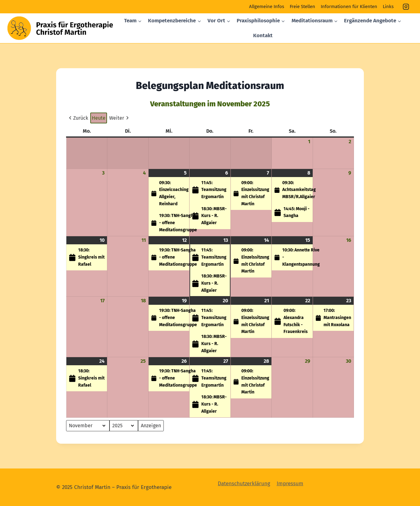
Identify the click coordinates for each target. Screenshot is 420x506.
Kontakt (263, 36)
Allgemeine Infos (267, 7)
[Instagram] (406, 7)
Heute (99, 118)
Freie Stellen (302, 7)
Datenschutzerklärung (244, 484)
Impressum (290, 484)
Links (388, 7)
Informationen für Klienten (349, 7)
